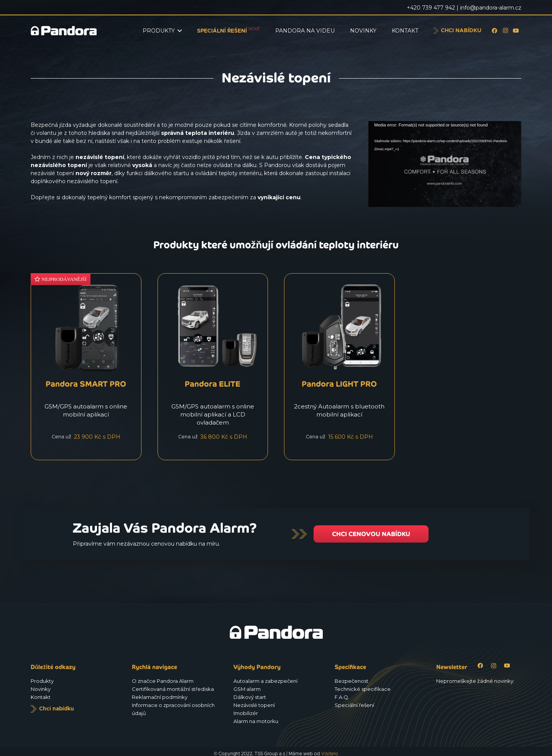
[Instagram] (505, 31)
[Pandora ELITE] (213, 367)
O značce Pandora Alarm (163, 681)
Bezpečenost (352, 681)
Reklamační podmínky (160, 697)
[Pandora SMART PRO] (86, 367)
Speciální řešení (354, 705)
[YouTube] (516, 31)
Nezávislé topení (254, 705)
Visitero (330, 754)
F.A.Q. (342, 697)
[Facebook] (495, 31)
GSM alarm (247, 689)
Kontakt (41, 697)
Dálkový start (250, 697)
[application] (445, 164)
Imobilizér (246, 713)
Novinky (41, 689)
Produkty (42, 681)
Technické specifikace (363, 689)
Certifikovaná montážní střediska (173, 689)
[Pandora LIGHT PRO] (339, 367)
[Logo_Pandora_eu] (64, 31)
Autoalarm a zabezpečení (265, 681)
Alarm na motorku (256, 721)
